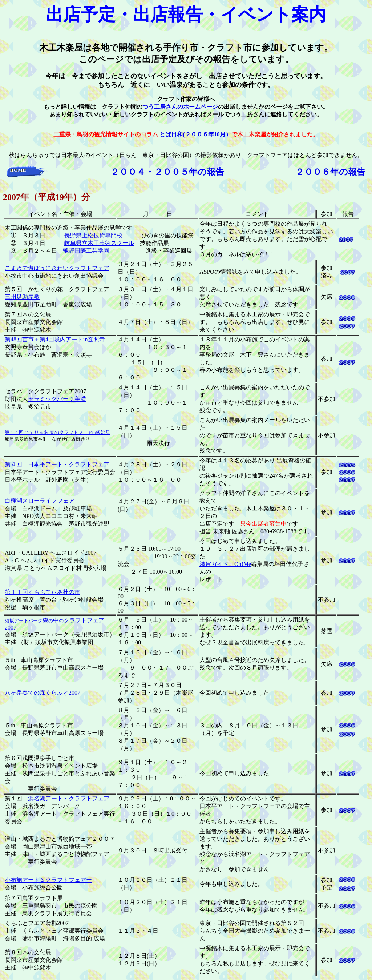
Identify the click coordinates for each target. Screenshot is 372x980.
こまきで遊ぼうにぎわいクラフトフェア (57, 268)
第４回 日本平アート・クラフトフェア (57, 464)
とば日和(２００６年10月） (195, 134)
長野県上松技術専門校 (93, 235)
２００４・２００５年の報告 (137, 172)
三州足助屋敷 (22, 297)
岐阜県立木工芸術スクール (99, 243)
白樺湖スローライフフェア (40, 501)
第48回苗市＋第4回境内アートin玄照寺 (55, 339)
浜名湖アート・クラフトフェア (69, 798)
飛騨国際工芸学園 (86, 251)
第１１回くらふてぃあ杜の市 (43, 592)
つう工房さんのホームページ (180, 107)
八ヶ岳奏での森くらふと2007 (43, 693)
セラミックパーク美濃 (57, 399)
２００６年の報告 (330, 172)
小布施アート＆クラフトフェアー (48, 880)
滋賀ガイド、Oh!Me (225, 564)
